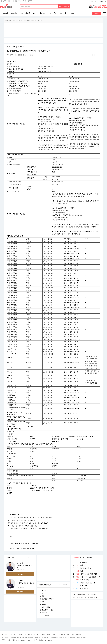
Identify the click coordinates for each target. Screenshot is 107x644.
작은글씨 (93, 55)
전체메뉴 (104, 13)
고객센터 (20, 635)
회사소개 (5, 635)
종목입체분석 (25, 13)
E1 (43, 602)
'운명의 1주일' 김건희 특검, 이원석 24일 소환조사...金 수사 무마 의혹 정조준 (30, 518)
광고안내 (27, 635)
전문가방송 (53, 13)
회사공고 (12, 635)
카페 (9, 1)
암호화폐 (30, 1)
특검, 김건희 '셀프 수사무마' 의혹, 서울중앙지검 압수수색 (25, 526)
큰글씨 (95, 55)
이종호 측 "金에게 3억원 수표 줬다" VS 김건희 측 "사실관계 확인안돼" (28, 529)
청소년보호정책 (65, 635)
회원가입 (104, 1)
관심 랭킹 (90, 557)
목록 (10, 536)
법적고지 (55, 635)
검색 (60, 6)
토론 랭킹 (83, 557)
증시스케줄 (14, 1)
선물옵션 (42, 13)
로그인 (95, 1)
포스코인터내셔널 (48, 610)
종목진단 (63, 13)
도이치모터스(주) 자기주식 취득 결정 (26, 543)
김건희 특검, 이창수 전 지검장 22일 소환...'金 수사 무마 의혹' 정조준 (28, 523)
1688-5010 (10, 640)
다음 (34, 557)
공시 (14, 47)
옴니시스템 (46, 616)
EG (43, 596)
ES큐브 (44, 604)
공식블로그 (3, 1)
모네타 (20, 1)
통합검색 (66, 6)
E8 (43, 593)
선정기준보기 (50, 585)
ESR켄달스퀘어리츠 (48, 599)
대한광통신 (46, 613)
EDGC (44, 590)
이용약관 (35, 635)
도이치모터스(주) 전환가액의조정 (25, 548)
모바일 (25, 1)
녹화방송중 (20, 574)
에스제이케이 (46, 607)
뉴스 (34, 13)
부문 (7, 20)
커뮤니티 (5, 13)
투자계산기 (96, 13)
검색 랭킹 (76, 557)
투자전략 (14, 13)
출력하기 (99, 55)
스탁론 (71, 13)
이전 (29, 557)
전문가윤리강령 (76, 635)
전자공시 (21, 47)
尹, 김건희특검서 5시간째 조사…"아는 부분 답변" (22, 520)
